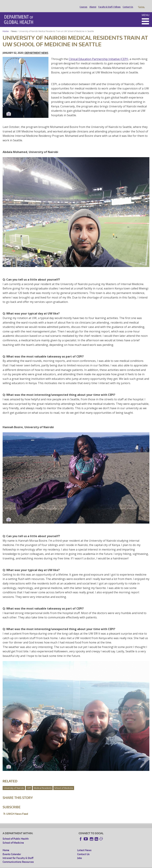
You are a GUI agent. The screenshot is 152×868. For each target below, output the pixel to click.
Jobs (80, 853)
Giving (141, 4)
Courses (83, 4)
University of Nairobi (14, 783)
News (14, 26)
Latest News (84, 845)
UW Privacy (49, 865)
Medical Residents (43, 783)
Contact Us (127, 4)
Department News (37, 48)
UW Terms (63, 865)
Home (6, 26)
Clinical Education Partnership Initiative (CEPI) (98, 54)
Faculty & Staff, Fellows (109, 4)
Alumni (92, 4)
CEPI (29, 783)
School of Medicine (64, 783)
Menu (146, 10)
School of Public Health (16, 834)
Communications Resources (18, 857)
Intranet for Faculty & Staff (18, 853)
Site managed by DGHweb (84, 865)
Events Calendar (12, 849)
